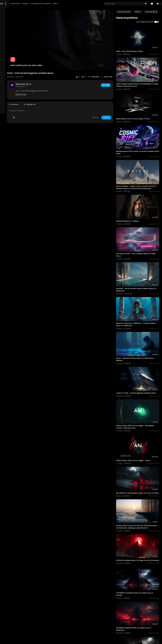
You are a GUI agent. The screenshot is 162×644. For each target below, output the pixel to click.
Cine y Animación (42, 3)
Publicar (114, 107)
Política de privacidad (11, 91)
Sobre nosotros (8, 94)
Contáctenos (20, 94)
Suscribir (113, 75)
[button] (158, 4)
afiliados (6, 97)
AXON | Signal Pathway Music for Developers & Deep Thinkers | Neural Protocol (139, 78)
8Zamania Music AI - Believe (135, 197)
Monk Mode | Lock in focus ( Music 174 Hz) (141, 107)
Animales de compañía (70, 3)
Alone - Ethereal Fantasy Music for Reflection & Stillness (138, 317)
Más (85, 3)
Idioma (13, 97)
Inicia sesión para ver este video (52, 55)
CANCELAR (103, 107)
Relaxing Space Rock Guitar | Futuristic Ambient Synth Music (139, 136)
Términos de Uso (9, 89)
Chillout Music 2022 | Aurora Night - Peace (141, 408)
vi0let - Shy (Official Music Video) (137, 47)
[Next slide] (156, 12)
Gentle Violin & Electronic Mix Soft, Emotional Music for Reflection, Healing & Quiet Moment (140, 469)
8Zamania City (49, 74)
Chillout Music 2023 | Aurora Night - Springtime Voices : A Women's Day (138, 378)
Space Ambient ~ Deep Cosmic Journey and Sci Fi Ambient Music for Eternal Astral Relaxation (141, 168)
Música (55, 3)
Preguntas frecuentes (11, 86)
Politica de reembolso (11, 83)
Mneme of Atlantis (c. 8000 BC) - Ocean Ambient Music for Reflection (140, 287)
